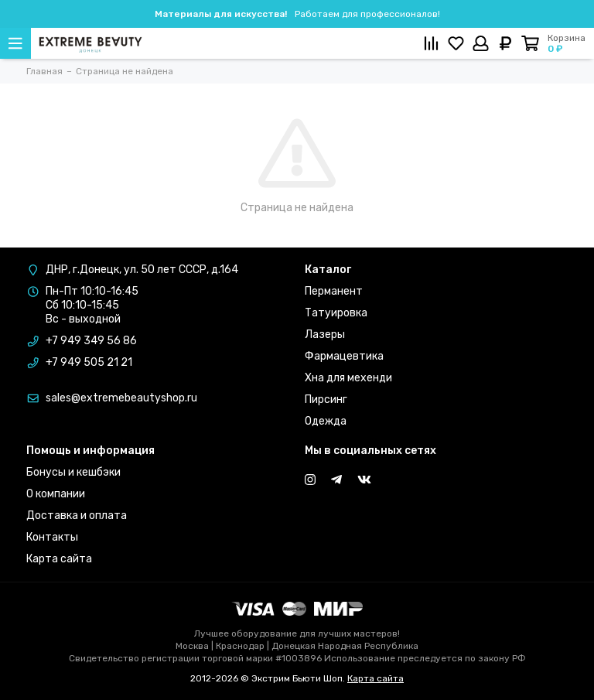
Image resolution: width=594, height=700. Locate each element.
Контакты (52, 537)
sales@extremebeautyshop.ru (121, 398)
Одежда (326, 421)
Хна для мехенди (348, 378)
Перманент (334, 291)
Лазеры (325, 335)
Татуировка (336, 313)
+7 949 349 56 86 (91, 341)
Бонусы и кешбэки (73, 472)
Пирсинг (326, 400)
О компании (56, 494)
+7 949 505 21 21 (89, 362)
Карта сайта (59, 559)
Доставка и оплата (77, 516)
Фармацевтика (344, 356)
